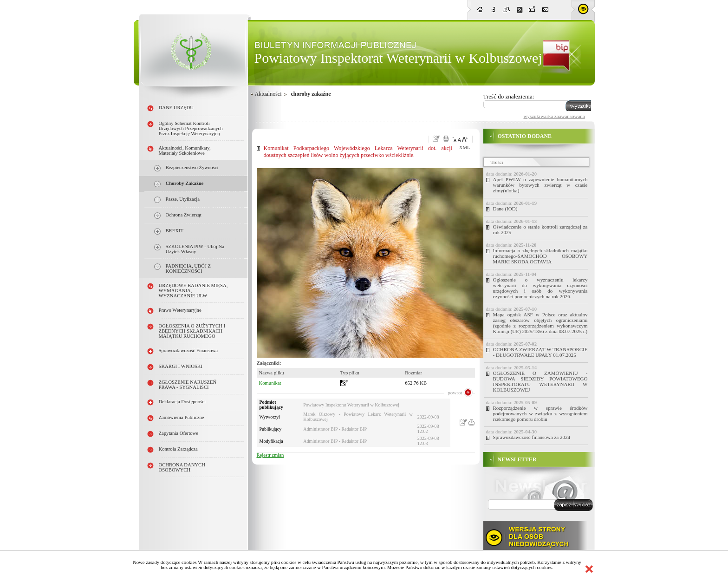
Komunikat (270, 383)
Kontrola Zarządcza (178, 449)
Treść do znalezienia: (509, 96)
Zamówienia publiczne (182, 417)
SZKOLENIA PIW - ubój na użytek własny (195, 249)
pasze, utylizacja (183, 199)
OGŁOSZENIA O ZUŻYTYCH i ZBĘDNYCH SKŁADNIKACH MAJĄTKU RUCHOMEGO (192, 331)
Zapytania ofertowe (179, 433)
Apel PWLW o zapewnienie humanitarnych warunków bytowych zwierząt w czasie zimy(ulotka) (540, 185)
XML (465, 147)
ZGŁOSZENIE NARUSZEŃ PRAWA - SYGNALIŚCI (188, 385)
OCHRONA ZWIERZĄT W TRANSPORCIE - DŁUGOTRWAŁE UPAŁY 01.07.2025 (540, 352)
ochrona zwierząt (184, 215)
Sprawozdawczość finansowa (188, 350)
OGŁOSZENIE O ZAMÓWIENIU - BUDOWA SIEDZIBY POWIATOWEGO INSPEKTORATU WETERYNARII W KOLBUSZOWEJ (540, 381)
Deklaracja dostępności (182, 402)
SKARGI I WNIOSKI (181, 366)
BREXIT (175, 231)
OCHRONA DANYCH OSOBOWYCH (182, 467)
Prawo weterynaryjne (180, 310)
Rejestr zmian (270, 455)
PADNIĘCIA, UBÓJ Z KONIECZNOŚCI (188, 269)
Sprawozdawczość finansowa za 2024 (532, 437)
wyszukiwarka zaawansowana (554, 116)
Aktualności (268, 94)
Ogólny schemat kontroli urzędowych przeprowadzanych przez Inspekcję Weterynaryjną (191, 128)
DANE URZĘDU (176, 108)
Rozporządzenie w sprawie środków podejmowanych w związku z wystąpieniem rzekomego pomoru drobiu (540, 413)
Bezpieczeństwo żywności (192, 167)
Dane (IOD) (505, 209)
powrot (455, 393)
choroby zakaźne (185, 183)
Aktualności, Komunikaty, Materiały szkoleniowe (185, 151)
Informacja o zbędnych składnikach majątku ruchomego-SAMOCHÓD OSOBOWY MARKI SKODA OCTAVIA (540, 256)
